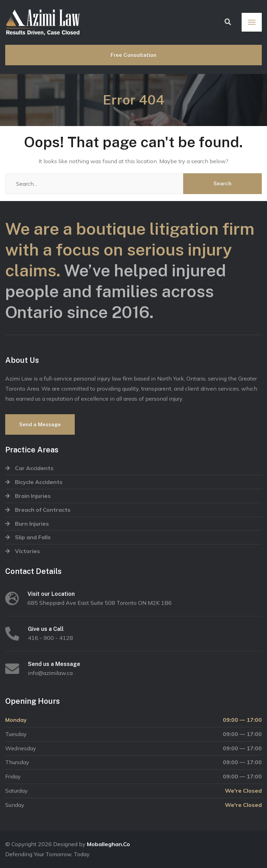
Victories (27, 551)
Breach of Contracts (43, 510)
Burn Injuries (32, 524)
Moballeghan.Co (108, 844)
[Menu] (252, 22)
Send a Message (40, 424)
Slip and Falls (33, 537)
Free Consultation (133, 55)
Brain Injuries (33, 496)
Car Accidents (34, 468)
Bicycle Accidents (39, 482)
